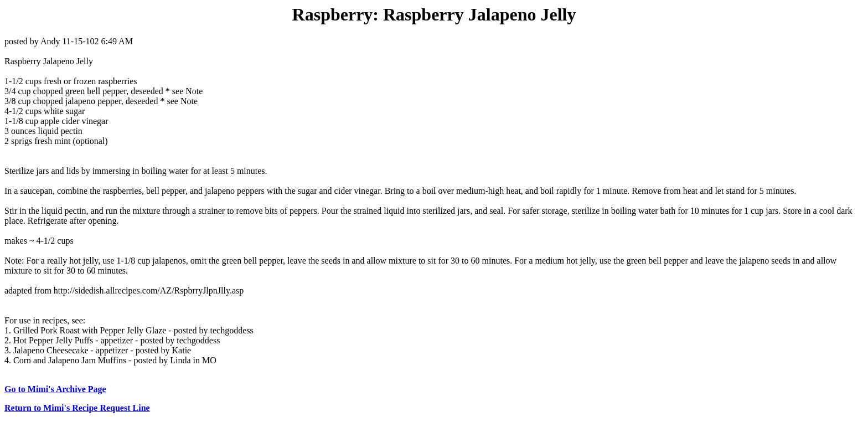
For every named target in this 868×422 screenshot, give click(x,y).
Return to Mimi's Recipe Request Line (77, 408)
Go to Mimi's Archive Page (55, 389)
